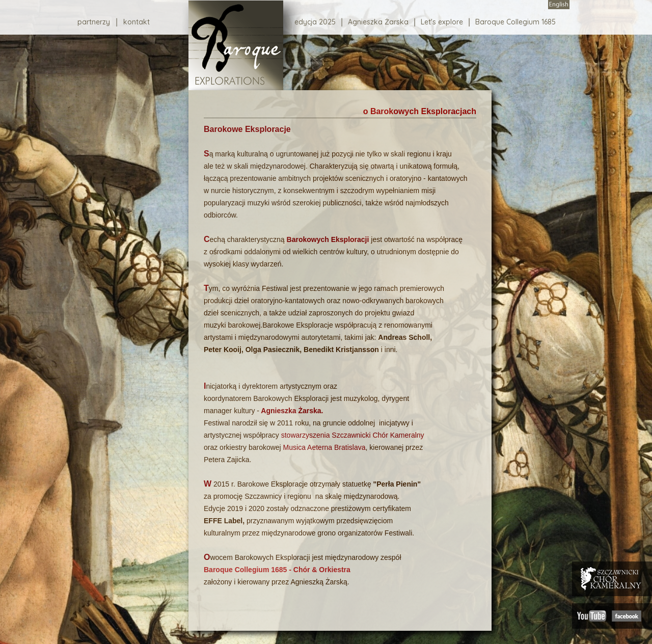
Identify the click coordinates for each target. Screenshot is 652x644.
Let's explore (442, 22)
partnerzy (94, 22)
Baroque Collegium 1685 (515, 22)
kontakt (137, 22)
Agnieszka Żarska (378, 22)
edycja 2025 (315, 22)
